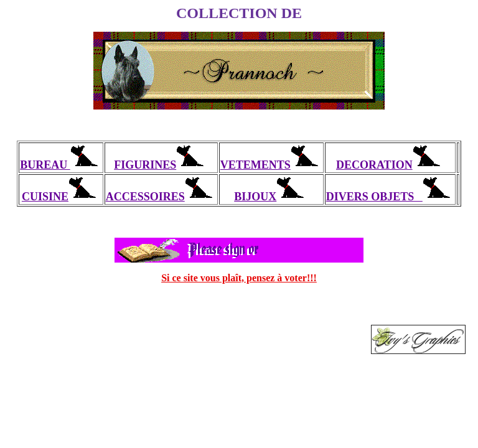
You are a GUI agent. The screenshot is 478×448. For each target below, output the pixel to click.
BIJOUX (271, 197)
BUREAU (61, 165)
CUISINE (61, 197)
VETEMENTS (271, 165)
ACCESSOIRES (161, 197)
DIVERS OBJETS (390, 197)
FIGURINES (161, 165)
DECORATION (390, 165)
